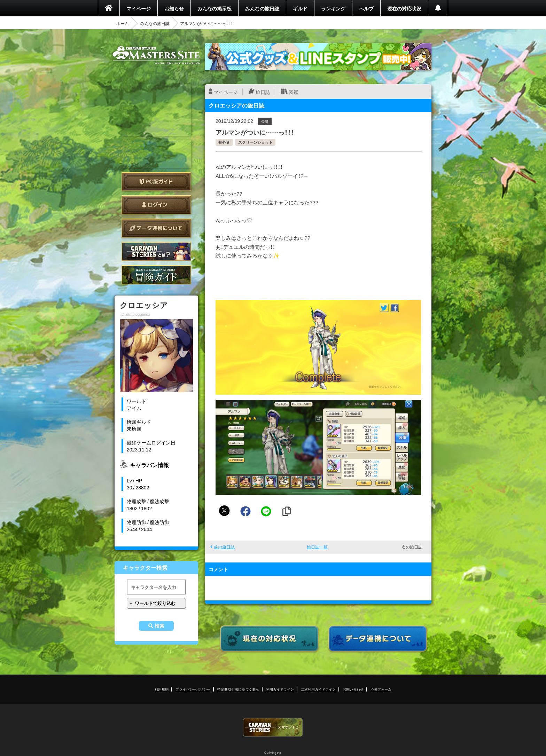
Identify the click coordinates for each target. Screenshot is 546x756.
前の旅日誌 (224, 547)
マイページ (139, 8)
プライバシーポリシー (193, 689)
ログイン (156, 205)
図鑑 (294, 92)
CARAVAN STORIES (273, 727)
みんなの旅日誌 (262, 8)
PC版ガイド (156, 182)
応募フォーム (381, 689)
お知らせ (174, 8)
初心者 (224, 142)
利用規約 (162, 689)
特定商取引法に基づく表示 (238, 689)
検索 (159, 626)
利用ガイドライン (280, 689)
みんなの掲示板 (214, 8)
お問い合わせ (353, 689)
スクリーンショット (255, 142)
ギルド (300, 8)
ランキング (333, 8)
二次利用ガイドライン (318, 689)
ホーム (123, 23)
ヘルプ (366, 8)
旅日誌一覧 (317, 547)
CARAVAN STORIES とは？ (156, 251)
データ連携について (156, 228)
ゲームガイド (156, 275)
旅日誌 (263, 92)
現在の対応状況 (404, 8)
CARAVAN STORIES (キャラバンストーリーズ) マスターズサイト (156, 55)
